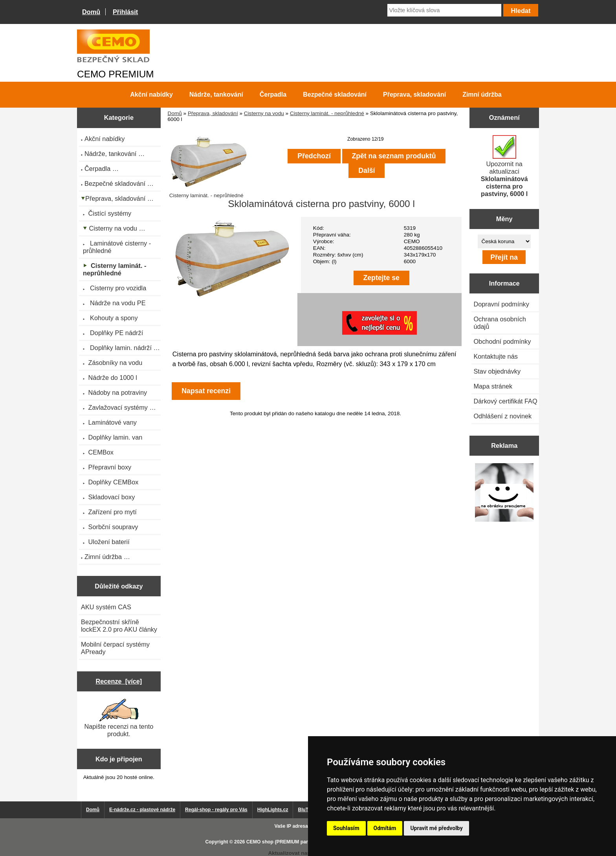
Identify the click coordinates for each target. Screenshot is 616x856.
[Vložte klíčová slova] (444, 10)
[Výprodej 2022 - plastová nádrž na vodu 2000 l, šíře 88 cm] (504, 493)
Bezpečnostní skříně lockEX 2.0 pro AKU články (119, 626)
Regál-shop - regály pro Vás (216, 810)
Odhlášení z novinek (502, 416)
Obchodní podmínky (502, 341)
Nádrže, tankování (216, 94)
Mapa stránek (493, 386)
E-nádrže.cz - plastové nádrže (142, 810)
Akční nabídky (151, 94)
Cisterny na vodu (264, 113)
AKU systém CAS (106, 607)
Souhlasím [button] (346, 828)
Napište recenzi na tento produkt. (119, 718)
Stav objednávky (497, 371)
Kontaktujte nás (495, 356)
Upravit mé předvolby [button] (436, 828)
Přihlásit (125, 12)
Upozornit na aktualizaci (504, 166)
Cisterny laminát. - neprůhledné (327, 113)
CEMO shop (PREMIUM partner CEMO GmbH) (298, 842)
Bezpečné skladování (335, 94)
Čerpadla (273, 94)
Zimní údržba (482, 94)
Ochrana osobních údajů (500, 323)
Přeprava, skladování (213, 113)
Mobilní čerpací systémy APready (115, 648)
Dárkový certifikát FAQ (505, 401)
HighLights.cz (273, 810)
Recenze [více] (119, 681)
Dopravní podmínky (501, 304)
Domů (91, 12)
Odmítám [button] (385, 828)
